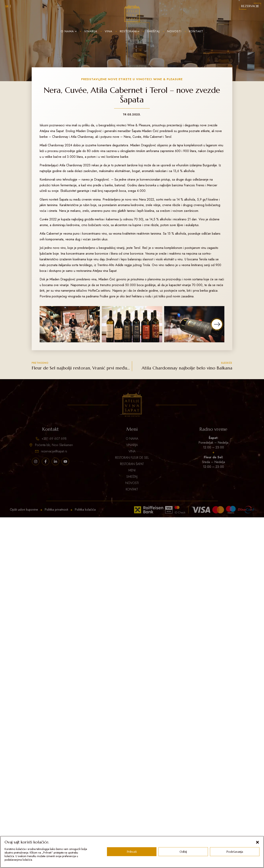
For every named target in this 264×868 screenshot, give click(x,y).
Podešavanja (235, 852)
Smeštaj (153, 31)
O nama (69, 31)
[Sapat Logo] (132, 14)
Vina (109, 31)
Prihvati (132, 852)
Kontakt (196, 31)
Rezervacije (250, 6)
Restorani (130, 31)
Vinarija (91, 31)
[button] (257, 842)
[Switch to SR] (7, 6)
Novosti (174, 31)
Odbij (183, 852)
